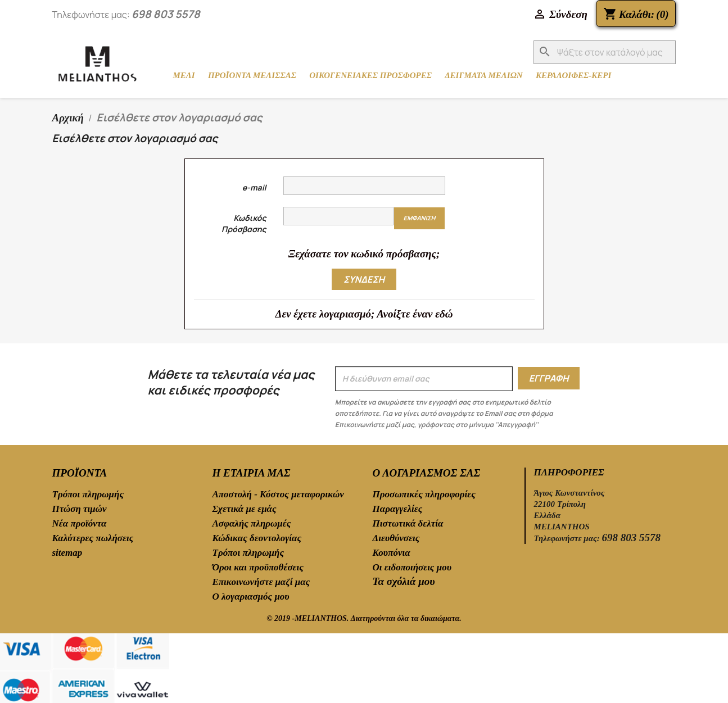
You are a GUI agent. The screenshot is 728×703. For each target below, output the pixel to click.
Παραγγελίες (398, 509)
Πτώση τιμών (80, 509)
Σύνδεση (364, 279)
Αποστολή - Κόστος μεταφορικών (278, 494)
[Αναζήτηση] (605, 52)
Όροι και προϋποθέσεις (258, 567)
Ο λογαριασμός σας (427, 473)
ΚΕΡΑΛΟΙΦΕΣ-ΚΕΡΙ (573, 75)
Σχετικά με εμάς (245, 509)
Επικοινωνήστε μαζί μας (261, 582)
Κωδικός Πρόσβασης (244, 223)
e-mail (254, 187)
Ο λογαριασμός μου (251, 597)
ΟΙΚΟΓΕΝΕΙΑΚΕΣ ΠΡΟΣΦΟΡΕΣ (370, 75)
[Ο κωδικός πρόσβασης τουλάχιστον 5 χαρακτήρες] (339, 216)
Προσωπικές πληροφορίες (424, 494)
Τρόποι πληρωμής (88, 494)
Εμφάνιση (419, 218)
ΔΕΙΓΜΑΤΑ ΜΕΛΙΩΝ (484, 75)
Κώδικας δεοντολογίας (257, 538)
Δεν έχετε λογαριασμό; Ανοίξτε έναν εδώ (364, 314)
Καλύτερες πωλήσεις (93, 538)
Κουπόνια (392, 553)
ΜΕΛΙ (184, 75)
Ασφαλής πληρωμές (252, 523)
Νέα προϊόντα (80, 523)
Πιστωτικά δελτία (408, 523)
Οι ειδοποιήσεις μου (412, 567)
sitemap (67, 553)
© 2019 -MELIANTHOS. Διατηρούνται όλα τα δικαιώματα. (364, 618)
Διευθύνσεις (396, 538)
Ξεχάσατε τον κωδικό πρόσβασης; (364, 254)
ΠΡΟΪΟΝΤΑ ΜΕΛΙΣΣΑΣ (252, 75)
